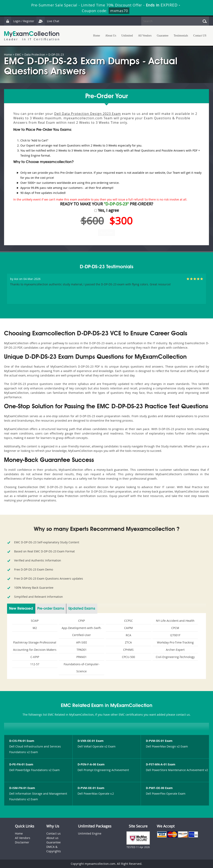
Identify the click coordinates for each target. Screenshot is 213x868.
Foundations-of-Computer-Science (82, 668)
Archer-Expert (175, 650)
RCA (128, 635)
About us (52, 838)
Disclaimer (22, 842)
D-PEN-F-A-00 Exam (91, 764)
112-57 (35, 664)
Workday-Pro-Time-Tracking (175, 642)
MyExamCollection (32, 36)
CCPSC (128, 621)
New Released (21, 609)
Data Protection (35, 55)
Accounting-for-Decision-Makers (35, 650)
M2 (35, 628)
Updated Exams (82, 609)
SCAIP (35, 621)
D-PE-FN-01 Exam (21, 764)
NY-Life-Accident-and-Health (175, 621)
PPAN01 (82, 657)
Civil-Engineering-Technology (175, 657)
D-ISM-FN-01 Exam (22, 788)
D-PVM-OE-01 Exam (91, 788)
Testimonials (181, 36)
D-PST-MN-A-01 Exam (161, 764)
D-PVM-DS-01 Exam (159, 741)
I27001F (175, 635)
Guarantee (163, 36)
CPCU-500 (128, 657)
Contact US (200, 36)
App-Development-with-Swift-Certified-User (82, 631)
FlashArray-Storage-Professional (35, 642)
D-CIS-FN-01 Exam (22, 741)
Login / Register (19, 21)
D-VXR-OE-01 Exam (91, 741)
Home (97, 36)
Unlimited (127, 36)
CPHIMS (128, 650)
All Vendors (145, 36)
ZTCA (128, 642)
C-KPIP (35, 657)
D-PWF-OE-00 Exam (159, 788)
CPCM (175, 628)
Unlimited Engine (90, 833)
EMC (18, 55)
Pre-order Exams (51, 609)
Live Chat (48, 21)
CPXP (82, 621)
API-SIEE (82, 642)
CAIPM (128, 628)
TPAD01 (82, 650)
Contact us (54, 833)
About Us (111, 36)
